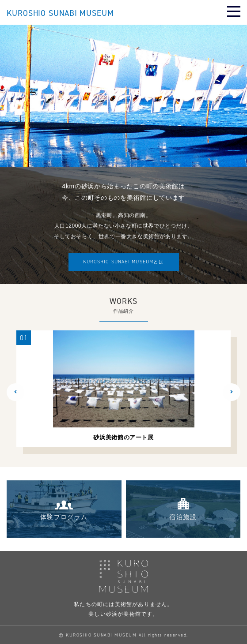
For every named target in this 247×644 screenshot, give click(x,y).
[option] (123, 389)
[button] (15, 392)
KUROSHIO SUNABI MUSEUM (60, 13)
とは (123, 262)
